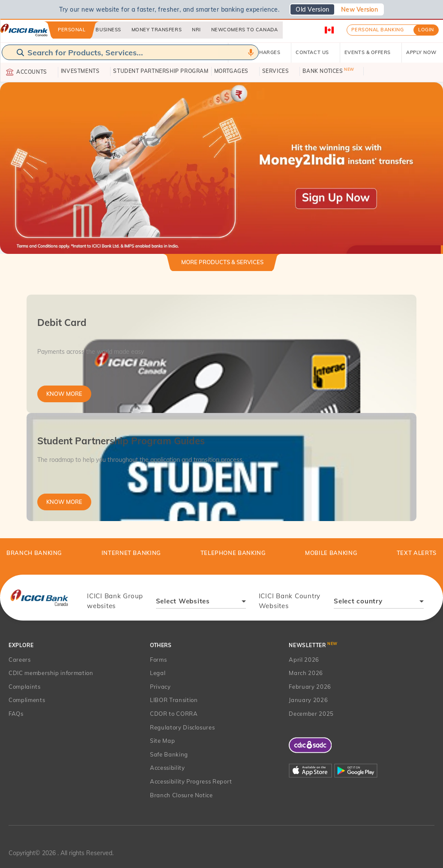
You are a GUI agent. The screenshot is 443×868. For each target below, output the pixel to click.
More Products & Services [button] (222, 262)
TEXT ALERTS (417, 553)
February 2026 (310, 687)
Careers (20, 660)
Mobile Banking (331, 553)
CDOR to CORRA (174, 714)
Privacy (160, 687)
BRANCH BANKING (34, 553)
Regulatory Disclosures (182, 727)
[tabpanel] (221, 408)
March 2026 (306, 673)
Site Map (162, 741)
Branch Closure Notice (181, 795)
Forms (158, 660)
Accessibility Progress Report (191, 781)
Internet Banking (131, 553)
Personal (72, 30)
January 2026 (308, 700)
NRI (196, 30)
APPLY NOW (425, 52)
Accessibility (167, 768)
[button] (221, 168)
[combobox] (201, 602)
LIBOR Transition (174, 700)
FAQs (16, 714)
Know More (64, 394)
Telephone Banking (233, 553)
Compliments (27, 700)
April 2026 (304, 660)
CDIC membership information (51, 673)
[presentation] (39, 597)
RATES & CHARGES (260, 52)
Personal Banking (377, 30)
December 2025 (311, 714)
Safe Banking (169, 754)
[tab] (222, 266)
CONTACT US (316, 52)
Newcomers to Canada (244, 30)
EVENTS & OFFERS (371, 52)
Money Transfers (157, 30)
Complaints (25, 687)
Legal (158, 673)
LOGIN (426, 30)
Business (108, 30)
